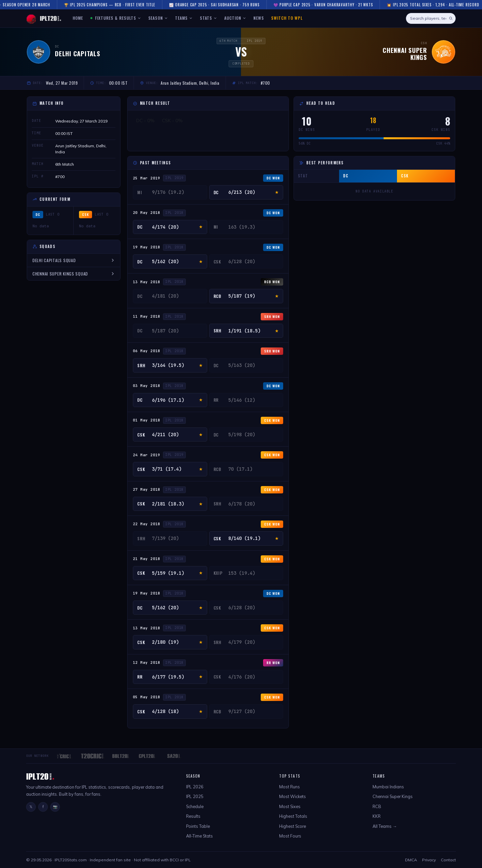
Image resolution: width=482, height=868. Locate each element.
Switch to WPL (287, 18)
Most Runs (290, 787)
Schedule (195, 806)
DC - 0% (145, 121)
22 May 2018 (147, 524)
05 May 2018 (147, 697)
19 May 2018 (147, 247)
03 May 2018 (147, 386)
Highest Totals (293, 816)
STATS (208, 18)
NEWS (259, 18)
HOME (78, 18)
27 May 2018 (147, 489)
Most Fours (290, 836)
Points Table (198, 826)
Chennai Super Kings (393, 796)
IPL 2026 (195, 787)
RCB (377, 806)
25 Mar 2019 (147, 178)
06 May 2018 (147, 351)
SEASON (158, 18)
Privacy (429, 860)
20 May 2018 (147, 213)
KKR (377, 816)
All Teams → (385, 826)
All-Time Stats (199, 836)
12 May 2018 (147, 662)
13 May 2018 (147, 282)
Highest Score (293, 826)
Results (193, 816)
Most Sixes (290, 806)
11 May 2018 (147, 316)
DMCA (411, 860)
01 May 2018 (147, 420)
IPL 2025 (195, 796)
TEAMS (184, 18)
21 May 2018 (147, 559)
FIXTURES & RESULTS (115, 18)
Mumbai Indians (388, 787)
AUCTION (235, 18)
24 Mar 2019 (147, 455)
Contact (448, 860)
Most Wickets (293, 796)
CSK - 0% (172, 121)
